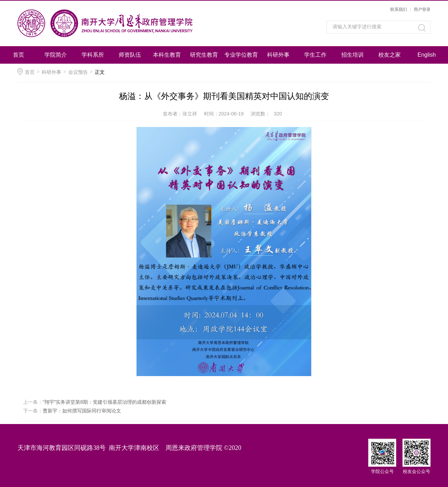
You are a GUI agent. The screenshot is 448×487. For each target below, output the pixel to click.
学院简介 (56, 55)
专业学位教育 (241, 55)
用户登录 (422, 9)
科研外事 (278, 55)
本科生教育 (167, 55)
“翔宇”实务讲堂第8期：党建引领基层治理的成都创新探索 (104, 402)
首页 (19, 55)
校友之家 (390, 55)
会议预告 (78, 72)
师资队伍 (130, 55)
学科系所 (93, 55)
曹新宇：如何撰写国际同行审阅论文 (82, 411)
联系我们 (399, 9)
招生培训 (352, 55)
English (427, 55)
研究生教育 (204, 55)
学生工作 (315, 55)
